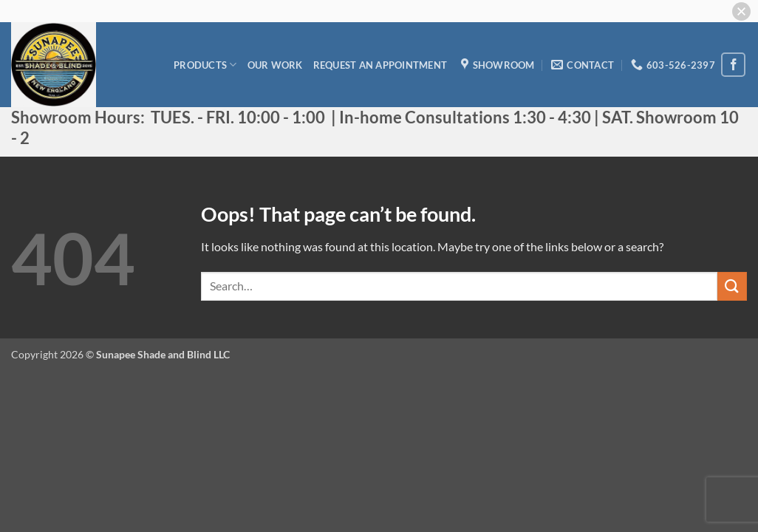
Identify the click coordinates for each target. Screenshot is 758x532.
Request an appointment (380, 65)
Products (205, 65)
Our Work (275, 65)
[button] (741, 11)
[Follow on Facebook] (733, 65)
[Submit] (732, 286)
